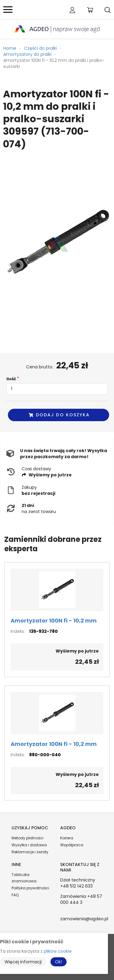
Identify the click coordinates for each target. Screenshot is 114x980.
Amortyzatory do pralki (27, 54)
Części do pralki (40, 48)
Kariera (67, 838)
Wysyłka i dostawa (29, 845)
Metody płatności (28, 838)
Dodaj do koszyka (59, 415)
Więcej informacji (23, 962)
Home (10, 48)
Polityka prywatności (30, 888)
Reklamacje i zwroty (30, 852)
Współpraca (72, 845)
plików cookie (58, 951)
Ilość (11, 379)
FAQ (15, 895)
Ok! (59, 962)
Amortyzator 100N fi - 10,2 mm (54, 621)
